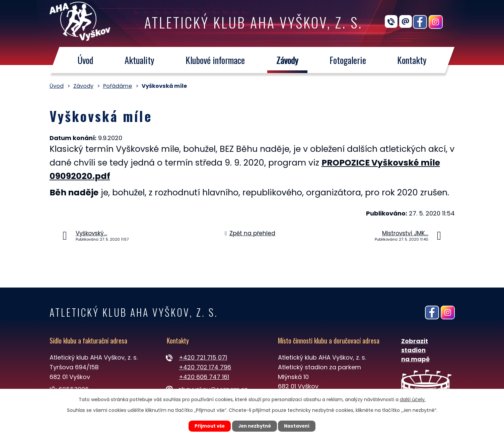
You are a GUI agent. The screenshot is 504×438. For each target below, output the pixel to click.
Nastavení (301, 426)
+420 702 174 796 (205, 367)
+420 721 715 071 (203, 357)
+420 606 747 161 (204, 377)
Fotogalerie (348, 60)
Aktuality (139, 60)
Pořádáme (118, 86)
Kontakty (412, 60)
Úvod (85, 60)
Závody (287, 60)
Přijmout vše (206, 426)
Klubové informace (215, 60)
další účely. (413, 399)
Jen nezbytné (255, 426)
